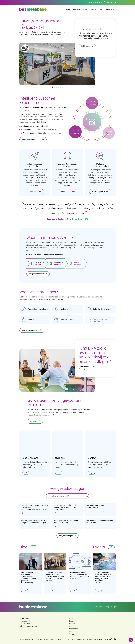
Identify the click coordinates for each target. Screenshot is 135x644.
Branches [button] (93, 9)
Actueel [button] (101, 9)
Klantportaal (92, 2)
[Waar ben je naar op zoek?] (65, 496)
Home (71, 621)
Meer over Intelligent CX (31, 139)
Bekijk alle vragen (66, 538)
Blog (70, 626)
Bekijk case (86, 46)
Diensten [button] (85, 9)
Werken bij (109, 2)
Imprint (101, 640)
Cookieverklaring (81, 640)
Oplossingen (73, 629)
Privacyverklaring (93, 640)
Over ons (109, 9)
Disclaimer (71, 640)
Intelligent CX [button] (76, 9)
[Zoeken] (87, 496)
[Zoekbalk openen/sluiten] (114, 9)
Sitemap (107, 640)
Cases (68, 9)
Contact (100, 2)
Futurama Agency (55, 640)
